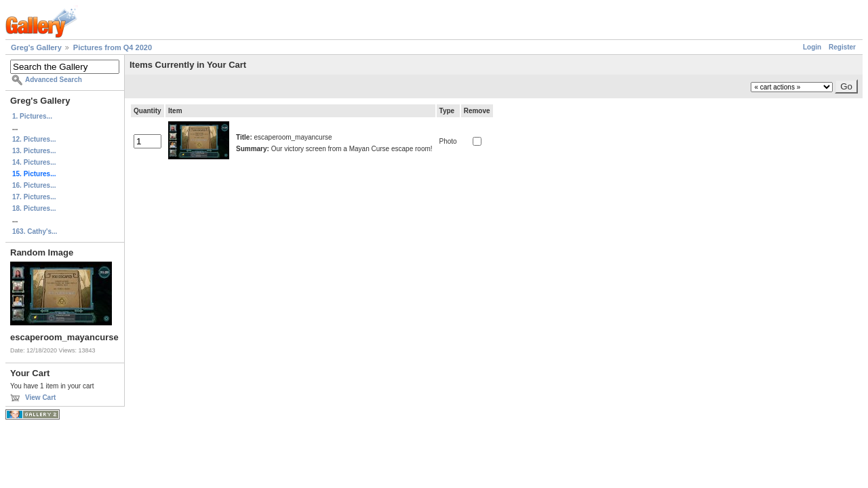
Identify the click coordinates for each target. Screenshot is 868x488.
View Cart (40, 398)
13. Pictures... (34, 151)
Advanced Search (54, 80)
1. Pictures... (32, 116)
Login (812, 47)
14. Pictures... (34, 162)
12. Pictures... (34, 139)
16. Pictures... (34, 185)
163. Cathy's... (35, 231)
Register (842, 47)
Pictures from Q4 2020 (113, 47)
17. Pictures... (34, 197)
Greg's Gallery (36, 47)
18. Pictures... (34, 208)
